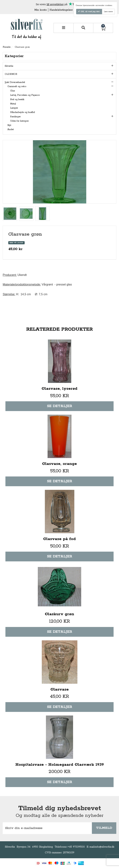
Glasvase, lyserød (60, 389)
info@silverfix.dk (104, 847)
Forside (7, 47)
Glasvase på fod (60, 539)
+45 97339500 (76, 847)
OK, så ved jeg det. (90, 12)
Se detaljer (60, 406)
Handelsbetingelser (61, 10)
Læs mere (108, 12)
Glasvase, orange (60, 464)
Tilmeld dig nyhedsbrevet (60, 808)
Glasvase (60, 689)
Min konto (41, 10)
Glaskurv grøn (60, 614)
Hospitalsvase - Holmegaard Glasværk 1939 (60, 765)
